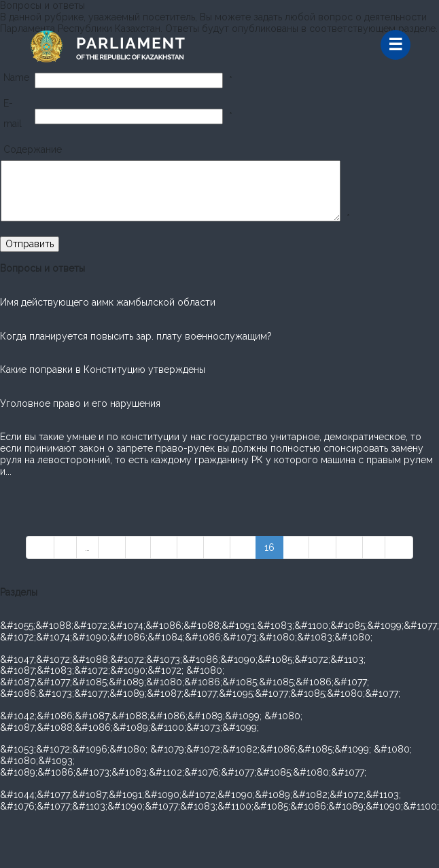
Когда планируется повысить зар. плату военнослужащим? (136, 336)
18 (322, 547)
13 (190, 547)
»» (399, 547)
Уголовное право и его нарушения (80, 403)
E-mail (13, 113)
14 (217, 547)
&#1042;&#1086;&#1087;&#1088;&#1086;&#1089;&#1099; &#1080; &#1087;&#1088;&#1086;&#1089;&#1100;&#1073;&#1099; (151, 722)
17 (296, 547)
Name (16, 77)
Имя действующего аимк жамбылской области (108, 302)
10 (112, 547)
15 (243, 547)
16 (269, 547)
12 (164, 547)
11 (138, 547)
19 (349, 547)
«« (40, 547)
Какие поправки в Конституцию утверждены (103, 369)
